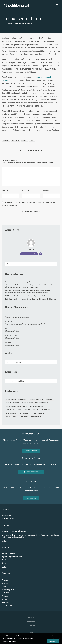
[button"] (50, 639)
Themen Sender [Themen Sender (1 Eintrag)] (36, 417)
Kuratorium (6, 593)
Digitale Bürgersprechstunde (12, 557)
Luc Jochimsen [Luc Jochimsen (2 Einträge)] (25, 413)
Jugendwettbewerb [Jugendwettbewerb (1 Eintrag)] (32, 410)
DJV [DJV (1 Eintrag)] (25, 406)
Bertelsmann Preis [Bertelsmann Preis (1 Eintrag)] (37, 399)
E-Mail (25, 191)
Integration (15, 140)
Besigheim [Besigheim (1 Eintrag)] (50, 399)
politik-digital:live (8, 518)
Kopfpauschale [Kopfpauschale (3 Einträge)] (46, 410)
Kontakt (31, 618)
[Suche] (31, 264)
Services (5, 583)
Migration (24, 140)
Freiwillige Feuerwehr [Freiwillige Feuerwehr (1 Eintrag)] (37, 406)
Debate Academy (8, 515)
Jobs (31, 629)
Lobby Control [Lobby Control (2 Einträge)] (11, 413)
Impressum (31, 621)
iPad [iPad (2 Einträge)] (20, 410)
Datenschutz (31, 625)
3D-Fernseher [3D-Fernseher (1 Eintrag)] (11, 399)
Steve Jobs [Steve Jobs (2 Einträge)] (24, 417)
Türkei (32, 140)
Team (4, 586)
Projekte (5, 547)
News (19, 23)
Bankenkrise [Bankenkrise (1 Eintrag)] (23, 399)
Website (46, 191)
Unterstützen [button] (31, 451)
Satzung (5, 599)
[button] (21, 151)
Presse (31, 633)
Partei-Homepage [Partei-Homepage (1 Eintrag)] (38, 413)
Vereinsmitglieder (8, 590)
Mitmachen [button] (31, 498)
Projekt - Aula (6, 560)
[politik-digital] (16, 6)
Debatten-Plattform (8, 554)
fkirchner (28, 23)
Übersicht (5, 580)
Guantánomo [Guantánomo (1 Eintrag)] (11, 410)
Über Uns (6, 573)
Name (5, 191)
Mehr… (4, 541)
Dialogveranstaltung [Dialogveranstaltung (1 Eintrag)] (13, 406)
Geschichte (6, 602)
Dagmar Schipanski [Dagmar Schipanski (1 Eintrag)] (42, 403)
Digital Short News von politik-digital (14, 531)
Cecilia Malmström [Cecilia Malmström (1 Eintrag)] (13, 403)
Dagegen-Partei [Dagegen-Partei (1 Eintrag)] (27, 403)
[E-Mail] (40, 254)
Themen (6, 525)
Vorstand (5, 596)
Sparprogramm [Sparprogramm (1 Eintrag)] (12, 417)
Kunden (4, 563)
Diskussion (6, 140)
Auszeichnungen (7, 606)
